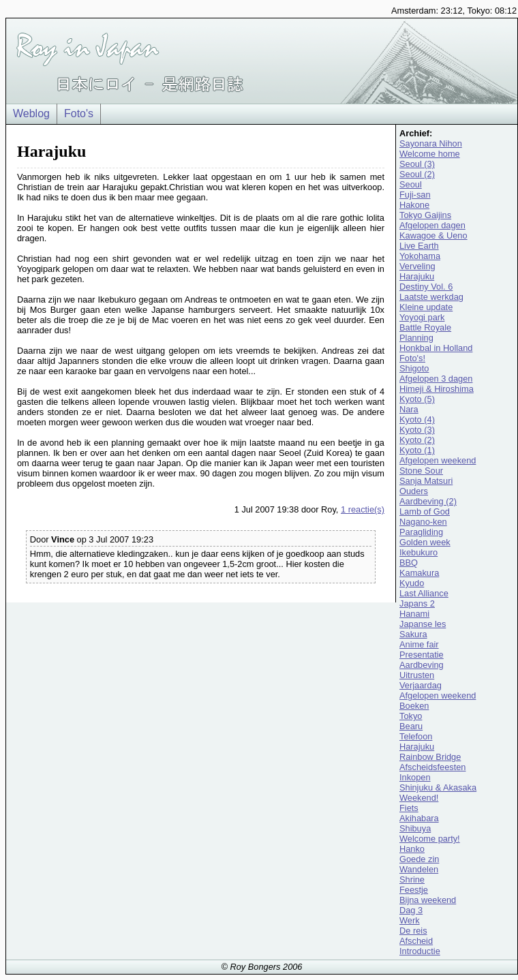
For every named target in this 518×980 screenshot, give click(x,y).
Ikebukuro (418, 552)
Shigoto (414, 368)
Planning (416, 338)
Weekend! (419, 798)
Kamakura (419, 573)
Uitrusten (417, 675)
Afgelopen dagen (432, 225)
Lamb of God (425, 511)
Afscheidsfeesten (432, 767)
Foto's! (412, 358)
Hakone (414, 205)
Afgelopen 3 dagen (436, 379)
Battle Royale (425, 327)
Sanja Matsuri (426, 481)
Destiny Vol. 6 (426, 287)
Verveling (417, 266)
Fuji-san (415, 195)
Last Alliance (424, 593)
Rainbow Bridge (430, 757)
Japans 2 (417, 603)
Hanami (414, 614)
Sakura (413, 634)
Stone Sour (421, 471)
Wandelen (419, 869)
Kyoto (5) (417, 399)
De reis (413, 931)
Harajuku (417, 276)
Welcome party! (430, 839)
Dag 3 (411, 910)
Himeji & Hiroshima (437, 389)
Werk (410, 920)
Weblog (31, 113)
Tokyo (411, 716)
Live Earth (419, 246)
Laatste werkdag (431, 297)
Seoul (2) (417, 174)
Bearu (411, 726)
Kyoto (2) (417, 440)
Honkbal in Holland (436, 348)
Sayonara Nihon (431, 143)
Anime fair (419, 644)
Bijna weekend (428, 900)
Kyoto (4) (417, 419)
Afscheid (416, 941)
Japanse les (423, 624)
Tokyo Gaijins (425, 215)
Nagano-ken (423, 522)
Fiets (409, 808)
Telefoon (416, 736)
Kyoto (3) (417, 430)
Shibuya (415, 828)
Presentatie (422, 655)
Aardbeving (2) (428, 501)
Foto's (79, 113)
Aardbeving (422, 665)
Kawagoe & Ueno (433, 235)
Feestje (414, 890)
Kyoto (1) (417, 450)
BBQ (409, 563)
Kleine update (426, 307)
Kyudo (412, 583)
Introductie (420, 951)
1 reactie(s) (363, 509)
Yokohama (420, 256)
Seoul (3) (417, 164)
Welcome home (430, 154)
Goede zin (419, 859)
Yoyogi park (422, 317)
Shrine (412, 879)
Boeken (414, 706)
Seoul (411, 184)
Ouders (414, 491)
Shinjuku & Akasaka (438, 787)
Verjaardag (421, 685)
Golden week (425, 542)
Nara (409, 409)
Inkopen (415, 777)
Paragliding (421, 532)
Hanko (412, 849)
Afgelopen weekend (438, 460)
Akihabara (419, 818)
